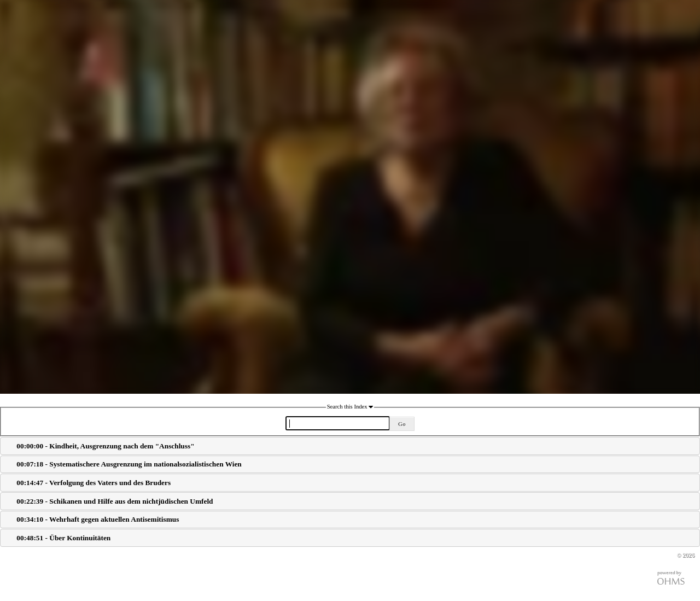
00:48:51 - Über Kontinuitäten (63, 538)
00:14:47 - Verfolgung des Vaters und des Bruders (94, 483)
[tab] (350, 446)
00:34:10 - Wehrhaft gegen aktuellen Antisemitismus (98, 519)
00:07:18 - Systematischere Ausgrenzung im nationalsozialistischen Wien (129, 464)
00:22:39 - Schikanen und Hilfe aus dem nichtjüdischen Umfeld (115, 501)
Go (402, 424)
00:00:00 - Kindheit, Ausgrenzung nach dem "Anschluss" (105, 446)
